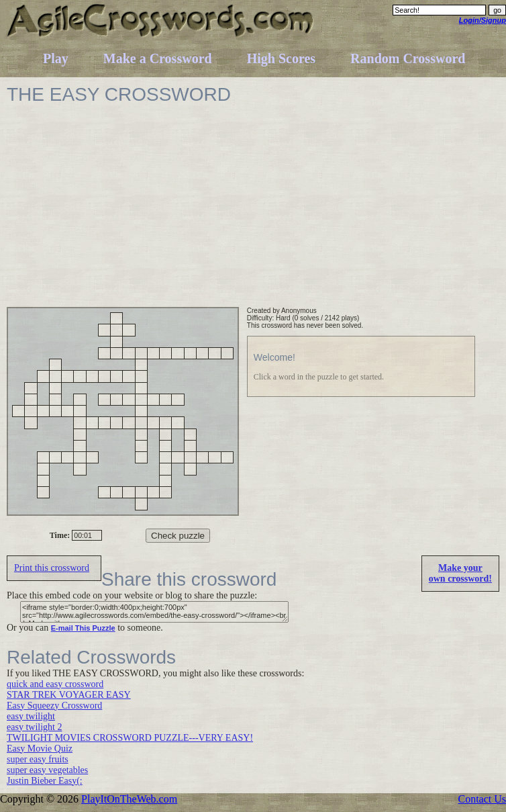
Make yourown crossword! (460, 573)
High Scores (281, 58)
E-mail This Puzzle (83, 628)
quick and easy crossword (55, 684)
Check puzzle (178, 536)
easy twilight (31, 716)
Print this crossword (52, 568)
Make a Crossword (158, 58)
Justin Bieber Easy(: (45, 781)
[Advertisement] (223, 213)
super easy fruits (38, 759)
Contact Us (482, 799)
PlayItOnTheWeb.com (129, 799)
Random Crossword (408, 58)
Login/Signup (483, 20)
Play (56, 58)
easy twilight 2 (34, 727)
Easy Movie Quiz (40, 749)
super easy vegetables (47, 770)
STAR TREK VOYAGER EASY (69, 695)
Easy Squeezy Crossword (54, 706)
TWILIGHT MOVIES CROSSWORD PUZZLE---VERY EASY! (130, 738)
